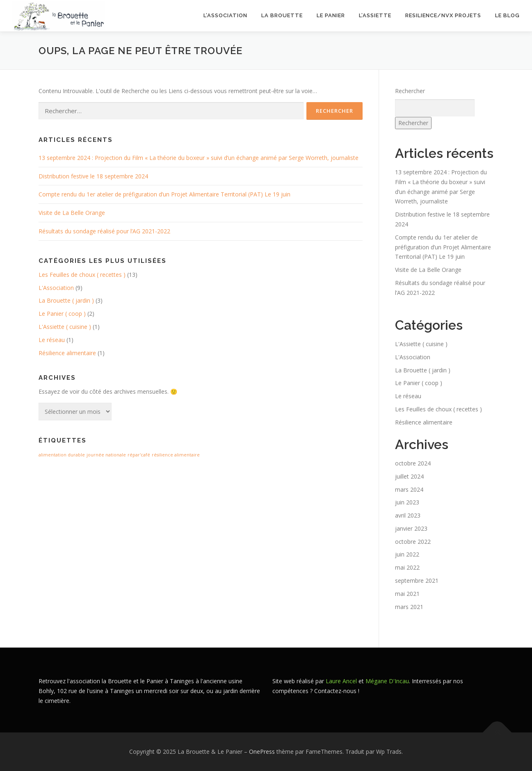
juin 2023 (407, 502)
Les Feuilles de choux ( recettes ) (82, 275)
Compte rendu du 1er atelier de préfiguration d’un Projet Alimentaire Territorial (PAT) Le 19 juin (164, 194)
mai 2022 (407, 567)
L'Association (56, 288)
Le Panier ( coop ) (62, 314)
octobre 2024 (413, 463)
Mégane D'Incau (387, 681)
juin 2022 (407, 554)
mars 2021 (409, 607)
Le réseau (52, 340)
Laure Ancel (341, 681)
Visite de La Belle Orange (72, 213)
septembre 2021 (417, 581)
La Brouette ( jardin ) (66, 300)
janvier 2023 (411, 528)
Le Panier (331, 15)
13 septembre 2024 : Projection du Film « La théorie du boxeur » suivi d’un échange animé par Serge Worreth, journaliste (199, 158)
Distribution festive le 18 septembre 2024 (93, 176)
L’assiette (375, 15)
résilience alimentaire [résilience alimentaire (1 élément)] (176, 455)
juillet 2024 (409, 476)
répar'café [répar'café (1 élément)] (139, 455)
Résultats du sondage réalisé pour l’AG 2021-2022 (104, 231)
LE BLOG (507, 15)
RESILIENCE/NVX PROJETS (443, 15)
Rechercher (410, 91)
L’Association (225, 15)
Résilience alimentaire (67, 353)
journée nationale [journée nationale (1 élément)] (106, 455)
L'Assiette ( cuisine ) (65, 327)
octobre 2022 (413, 542)
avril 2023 (408, 515)
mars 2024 (409, 489)
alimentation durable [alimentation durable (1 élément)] (62, 455)
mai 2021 (407, 594)
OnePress (262, 752)
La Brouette (282, 15)
